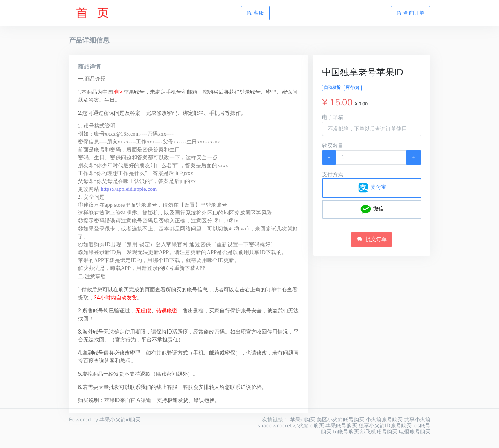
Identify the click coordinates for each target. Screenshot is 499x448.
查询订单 (410, 13)
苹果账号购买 (341, 425)
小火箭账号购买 (384, 419)
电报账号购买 (415, 431)
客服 (255, 13)
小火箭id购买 (309, 425)
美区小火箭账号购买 (340, 419)
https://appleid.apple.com (129, 189)
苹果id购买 (303, 419)
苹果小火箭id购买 (120, 419)
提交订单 (372, 239)
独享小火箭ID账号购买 (385, 425)
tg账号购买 (346, 431)
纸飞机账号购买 (379, 431)
